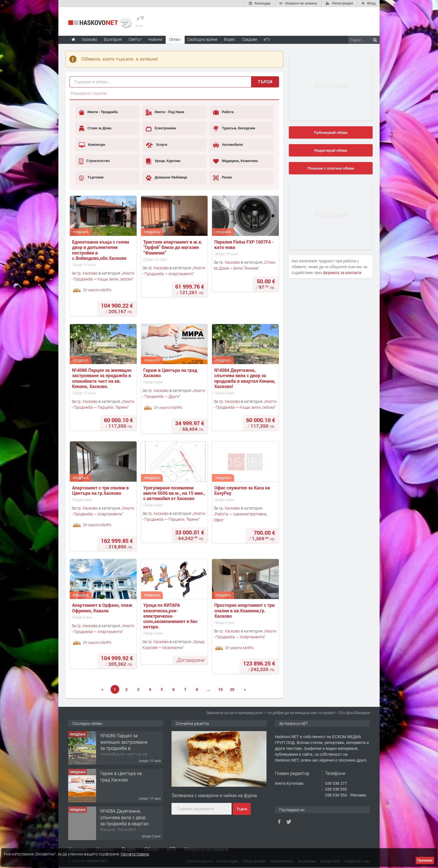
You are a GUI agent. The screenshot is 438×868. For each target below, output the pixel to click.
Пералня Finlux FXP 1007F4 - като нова (244, 244)
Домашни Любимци (166, 178)
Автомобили (228, 145)
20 (232, 689)
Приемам (425, 860)
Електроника (161, 129)
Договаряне (190, 660)
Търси (265, 82)
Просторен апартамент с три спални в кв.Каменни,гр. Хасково (245, 610)
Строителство (94, 161)
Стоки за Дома (95, 129)
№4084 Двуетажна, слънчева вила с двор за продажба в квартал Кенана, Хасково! (245, 378)
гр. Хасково (87, 273)
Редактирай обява (331, 150)
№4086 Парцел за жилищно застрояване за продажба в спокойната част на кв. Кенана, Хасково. (102, 378)
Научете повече (135, 854)
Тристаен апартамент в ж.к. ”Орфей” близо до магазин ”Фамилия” (173, 247)
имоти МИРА (100, 290)
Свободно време (202, 39)
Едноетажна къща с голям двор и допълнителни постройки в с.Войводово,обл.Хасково (101, 250)
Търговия (91, 178)
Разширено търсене (89, 93)
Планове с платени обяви (331, 168)
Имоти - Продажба (98, 112)
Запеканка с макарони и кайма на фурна (214, 795)
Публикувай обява (331, 133)
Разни (222, 178)
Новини (155, 39)
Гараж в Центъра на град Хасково (171, 373)
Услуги (156, 145)
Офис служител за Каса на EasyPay (243, 490)
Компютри (92, 145)
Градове (249, 39)
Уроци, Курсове (163, 161)
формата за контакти (342, 273)
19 (220, 689)
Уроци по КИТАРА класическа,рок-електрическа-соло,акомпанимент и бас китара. (171, 616)
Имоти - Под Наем (165, 112)
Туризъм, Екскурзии (234, 129)
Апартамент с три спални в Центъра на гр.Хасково (101, 490)
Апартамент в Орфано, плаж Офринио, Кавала (103, 608)
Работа (223, 112)
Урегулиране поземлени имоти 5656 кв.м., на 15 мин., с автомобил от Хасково (175, 493)
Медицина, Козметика (235, 161)
